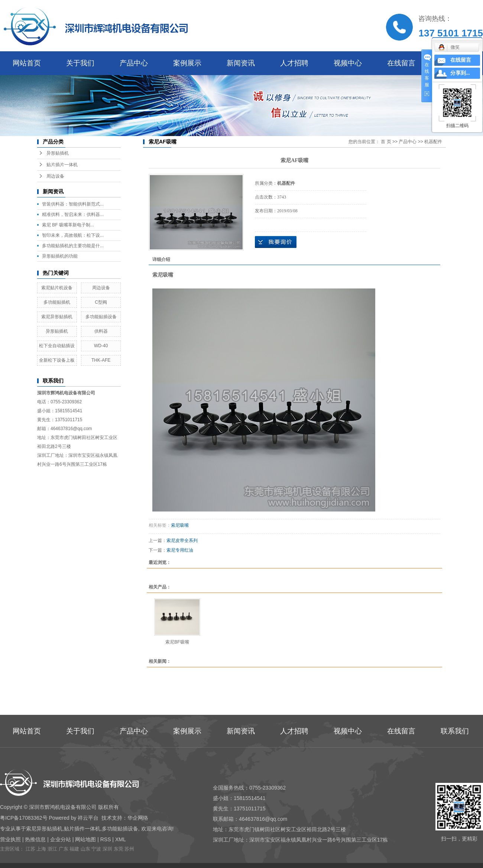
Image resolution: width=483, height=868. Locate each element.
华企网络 (138, 818)
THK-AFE (101, 360)
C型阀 (101, 302)
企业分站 (61, 839)
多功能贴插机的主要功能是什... (73, 246)
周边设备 (55, 176)
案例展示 (187, 63)
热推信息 (35, 839)
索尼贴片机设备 (57, 288)
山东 (85, 849)
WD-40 (101, 346)
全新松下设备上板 (57, 360)
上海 (41, 849)
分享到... (460, 73)
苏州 (129, 849)
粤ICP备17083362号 (24, 818)
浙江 (52, 849)
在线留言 (401, 63)
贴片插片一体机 (62, 165)
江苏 (30, 849)
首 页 (386, 142)
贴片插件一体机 (82, 829)
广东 (64, 849)
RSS (106, 839)
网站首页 (27, 63)
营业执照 (10, 839)
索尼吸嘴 (180, 525)
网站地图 (85, 839)
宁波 (96, 849)
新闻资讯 (241, 63)
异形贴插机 (58, 153)
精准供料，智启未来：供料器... (73, 214)
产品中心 (134, 63)
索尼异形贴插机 (57, 317)
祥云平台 (88, 818)
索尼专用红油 (180, 550)
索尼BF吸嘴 (177, 642)
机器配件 (433, 142)
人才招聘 (294, 63)
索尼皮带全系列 (182, 541)
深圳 (107, 849)
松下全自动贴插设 (57, 346)
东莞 (119, 849)
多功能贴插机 (57, 302)
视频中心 (348, 63)
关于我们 (80, 63)
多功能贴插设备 (101, 317)
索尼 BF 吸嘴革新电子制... (68, 225)
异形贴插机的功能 (60, 256)
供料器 (101, 331)
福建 (74, 849)
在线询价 (276, 242)
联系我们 (455, 731)
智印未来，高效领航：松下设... (73, 235)
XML (121, 839)
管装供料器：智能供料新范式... (73, 204)
